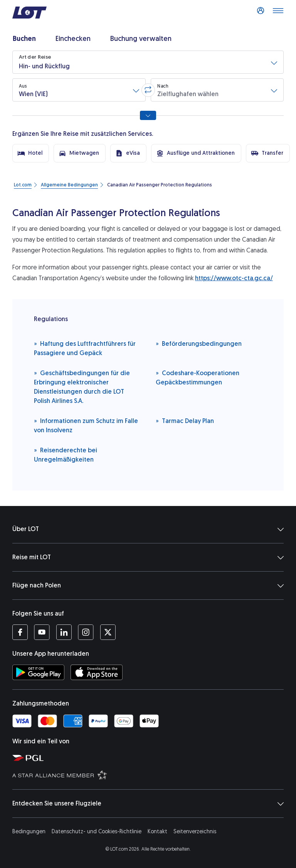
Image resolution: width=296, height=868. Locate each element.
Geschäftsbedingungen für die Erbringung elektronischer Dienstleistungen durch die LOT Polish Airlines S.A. (82, 387)
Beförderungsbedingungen (199, 343)
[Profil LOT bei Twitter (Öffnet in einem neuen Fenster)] (108, 632)
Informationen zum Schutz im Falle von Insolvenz (86, 425)
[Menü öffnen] (278, 13)
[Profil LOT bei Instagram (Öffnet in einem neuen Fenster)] (86, 632)
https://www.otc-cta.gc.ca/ (234, 278)
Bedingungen (29, 832)
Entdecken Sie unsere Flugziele (148, 804)
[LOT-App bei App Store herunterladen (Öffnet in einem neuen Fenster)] (97, 672)
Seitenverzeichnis (195, 832)
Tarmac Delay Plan (185, 420)
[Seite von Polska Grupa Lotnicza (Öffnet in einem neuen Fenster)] (151, 758)
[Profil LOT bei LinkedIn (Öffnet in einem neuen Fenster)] (64, 632)
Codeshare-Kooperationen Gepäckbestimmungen (198, 377)
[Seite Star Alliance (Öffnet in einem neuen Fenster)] (151, 775)
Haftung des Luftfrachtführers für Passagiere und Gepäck (85, 348)
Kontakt (157, 832)
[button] (148, 62)
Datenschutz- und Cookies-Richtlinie (97, 832)
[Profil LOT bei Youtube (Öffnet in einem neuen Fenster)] (42, 632)
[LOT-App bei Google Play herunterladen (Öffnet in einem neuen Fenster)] (38, 672)
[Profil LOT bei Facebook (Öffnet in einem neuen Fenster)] (20, 632)
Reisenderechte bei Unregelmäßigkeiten (66, 454)
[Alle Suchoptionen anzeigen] (148, 115)
